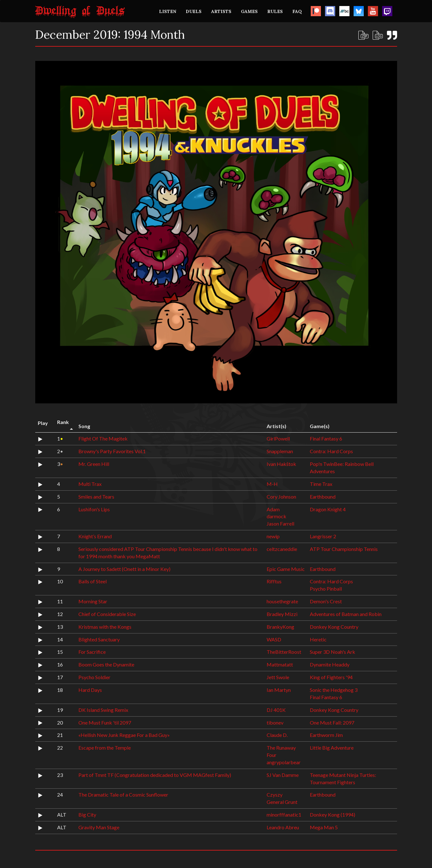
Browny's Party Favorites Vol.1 (112, 451)
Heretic (318, 639)
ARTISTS (221, 11)
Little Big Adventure (332, 748)
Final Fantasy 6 (326, 438)
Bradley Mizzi (282, 614)
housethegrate (282, 601)
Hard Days (90, 690)
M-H (272, 484)
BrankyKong (280, 627)
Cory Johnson (281, 497)
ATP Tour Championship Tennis (344, 549)
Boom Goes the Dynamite (106, 664)
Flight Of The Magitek (103, 438)
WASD (274, 639)
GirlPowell (278, 438)
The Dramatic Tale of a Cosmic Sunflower (123, 795)
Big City (87, 815)
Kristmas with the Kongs (105, 627)
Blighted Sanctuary (99, 639)
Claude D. (277, 735)
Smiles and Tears (96, 497)
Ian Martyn (279, 690)
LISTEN (168, 11)
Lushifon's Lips (94, 509)
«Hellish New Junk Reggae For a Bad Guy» (124, 735)
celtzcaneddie (282, 549)
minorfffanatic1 (284, 815)
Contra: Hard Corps (331, 451)
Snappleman (280, 451)
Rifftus (274, 581)
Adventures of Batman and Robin (346, 614)
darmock (276, 516)
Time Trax (321, 484)
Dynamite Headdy (330, 664)
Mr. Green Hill (94, 464)
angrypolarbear (284, 762)
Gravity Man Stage (99, 827)
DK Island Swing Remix (103, 710)
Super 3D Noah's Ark (332, 652)
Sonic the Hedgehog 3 (334, 690)
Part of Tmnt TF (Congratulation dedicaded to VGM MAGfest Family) (155, 775)
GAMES (249, 11)
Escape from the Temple (105, 748)
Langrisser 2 (323, 536)
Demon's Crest (326, 601)
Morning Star (93, 601)
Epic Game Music (286, 569)
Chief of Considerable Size (107, 614)
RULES (275, 11)
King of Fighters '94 (331, 677)
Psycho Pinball (326, 589)
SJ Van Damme (283, 775)
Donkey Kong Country (334, 627)
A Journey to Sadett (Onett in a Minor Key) (124, 569)
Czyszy (275, 795)
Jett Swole (278, 677)
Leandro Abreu (283, 827)
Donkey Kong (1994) (332, 815)
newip (273, 536)
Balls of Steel (93, 581)
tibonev (275, 722)
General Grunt (282, 802)
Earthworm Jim (326, 735)
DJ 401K (276, 710)
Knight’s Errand (95, 536)
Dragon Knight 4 (328, 509)
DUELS (194, 11)
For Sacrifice (92, 652)
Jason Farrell (280, 523)
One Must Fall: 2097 (332, 722)
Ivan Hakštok (281, 464)
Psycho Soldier (94, 677)
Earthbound (323, 497)
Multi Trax (90, 484)
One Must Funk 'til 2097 (105, 722)
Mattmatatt (280, 664)
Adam (273, 509)
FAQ (297, 11)
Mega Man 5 (324, 827)
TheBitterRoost (284, 652)
